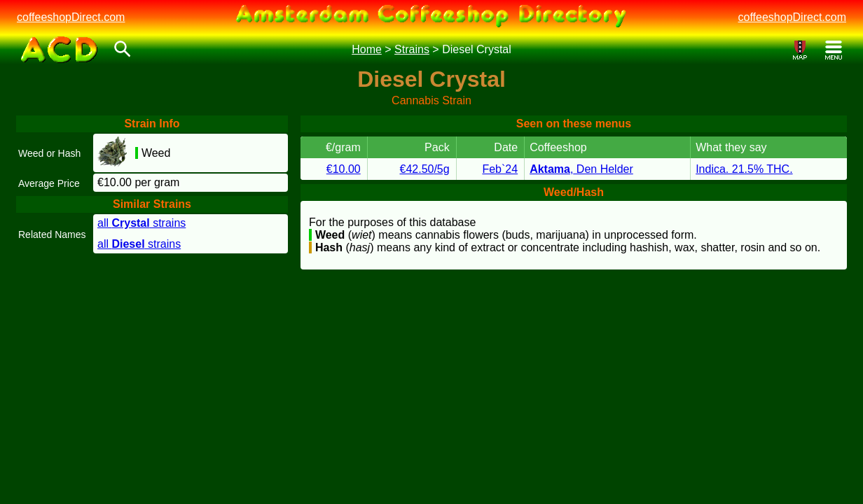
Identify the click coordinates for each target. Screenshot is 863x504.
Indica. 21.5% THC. (744, 169)
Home (367, 49)
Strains (412, 49)
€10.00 (344, 169)
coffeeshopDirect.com (71, 17)
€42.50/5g (424, 169)
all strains (141, 223)
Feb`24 (500, 169)
